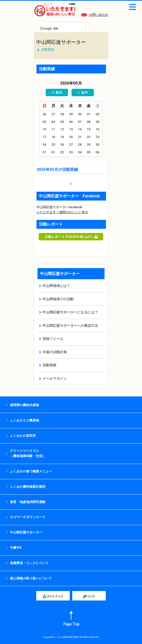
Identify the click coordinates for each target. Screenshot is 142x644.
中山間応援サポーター (61, 42)
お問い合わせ (95, 15)
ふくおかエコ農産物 (24, 420)
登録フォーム (53, 339)
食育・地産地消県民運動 (28, 502)
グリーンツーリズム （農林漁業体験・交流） (28, 453)
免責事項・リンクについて (29, 563)
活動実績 (49, 365)
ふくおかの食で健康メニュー (31, 471)
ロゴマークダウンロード (28, 517)
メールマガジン (55, 378)
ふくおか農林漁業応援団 (28, 487)
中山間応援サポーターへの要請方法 (70, 325)
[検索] (57, 29)
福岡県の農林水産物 (24, 405)
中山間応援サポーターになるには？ (70, 312)
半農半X (16, 548)
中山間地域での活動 (58, 299)
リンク (89, 596)
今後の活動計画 (55, 352)
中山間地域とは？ (56, 286)
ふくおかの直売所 (23, 436)
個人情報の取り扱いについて (31, 578)
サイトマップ (53, 596)
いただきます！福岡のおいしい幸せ (62, 212)
